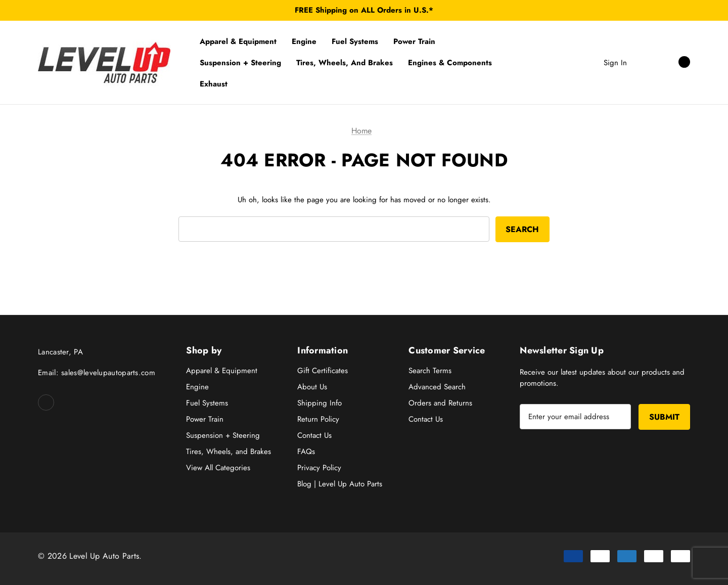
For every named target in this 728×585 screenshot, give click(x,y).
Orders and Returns (440, 403)
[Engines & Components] (450, 63)
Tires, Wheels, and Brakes (229, 452)
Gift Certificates (323, 371)
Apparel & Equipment (222, 371)
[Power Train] (414, 41)
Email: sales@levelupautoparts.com (97, 373)
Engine (197, 387)
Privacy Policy (319, 468)
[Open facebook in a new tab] (46, 402)
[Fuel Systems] (355, 41)
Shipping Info (320, 403)
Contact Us (314, 435)
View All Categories (218, 468)
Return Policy (318, 419)
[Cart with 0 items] (673, 62)
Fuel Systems (207, 403)
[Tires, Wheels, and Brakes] (345, 63)
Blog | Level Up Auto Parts (340, 484)
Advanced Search (437, 387)
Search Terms (430, 371)
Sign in (615, 63)
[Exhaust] (214, 84)
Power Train (205, 419)
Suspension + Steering (223, 435)
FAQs (306, 452)
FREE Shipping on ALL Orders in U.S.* (364, 10)
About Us (312, 387)
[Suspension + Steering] (240, 63)
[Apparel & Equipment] (238, 41)
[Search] (645, 62)
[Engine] (304, 41)
